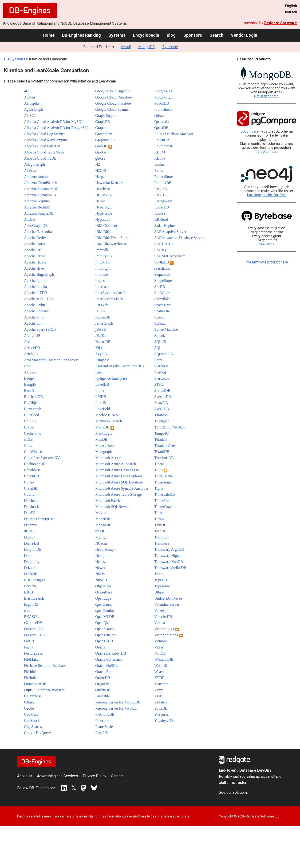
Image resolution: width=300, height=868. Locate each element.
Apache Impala (35, 287)
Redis (158, 171)
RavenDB (162, 140)
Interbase (102, 287)
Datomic (30, 525)
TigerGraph (163, 482)
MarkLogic (104, 433)
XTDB (159, 678)
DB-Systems (15, 59)
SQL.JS (160, 342)
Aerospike (32, 103)
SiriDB (160, 287)
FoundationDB (35, 684)
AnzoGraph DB (36, 226)
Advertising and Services (57, 776)
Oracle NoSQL (107, 666)
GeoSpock (32, 721)
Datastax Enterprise (39, 519)
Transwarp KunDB (169, 562)
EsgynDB (31, 604)
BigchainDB (33, 397)
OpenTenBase (106, 635)
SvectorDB (163, 397)
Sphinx (160, 323)
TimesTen (162, 501)
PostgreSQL (163, 97)
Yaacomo (161, 684)
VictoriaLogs (166, 629)
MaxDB (101, 439)
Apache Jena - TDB (39, 299)
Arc (27, 342)
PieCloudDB (105, 714)
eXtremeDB (33, 623)
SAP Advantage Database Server (179, 238)
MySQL (101, 537)
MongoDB (146, 47)
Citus (28, 446)
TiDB (161, 470)
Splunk (160, 336)
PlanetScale (104, 727)
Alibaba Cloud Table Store (44, 152)
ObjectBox (103, 586)
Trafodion (162, 537)
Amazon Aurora (36, 177)
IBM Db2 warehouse (111, 244)
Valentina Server (167, 604)
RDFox (160, 158)
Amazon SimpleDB (39, 213)
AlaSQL (30, 116)
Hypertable (104, 213)
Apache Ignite (35, 281)
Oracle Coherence (109, 659)
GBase (29, 702)
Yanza (159, 690)
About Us (25, 776)
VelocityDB (163, 617)
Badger (29, 378)
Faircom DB (33, 629)
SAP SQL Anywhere (170, 256)
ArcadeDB (32, 348)
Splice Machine (166, 329)
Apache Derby (35, 238)
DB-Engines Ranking (81, 35)
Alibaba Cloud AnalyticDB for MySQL (54, 122)
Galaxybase (33, 696)
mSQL (100, 531)
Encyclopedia (146, 35)
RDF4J (160, 152)
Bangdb (30, 384)
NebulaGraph (105, 549)
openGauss (103, 604)
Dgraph (30, 537)
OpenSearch (104, 629)
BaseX (29, 391)
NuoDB (101, 580)
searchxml (162, 268)
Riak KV (161, 189)
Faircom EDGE (36, 635)
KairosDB (103, 342)
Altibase (30, 171)
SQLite (160, 348)
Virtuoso (161, 641)
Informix (102, 274)
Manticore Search (109, 421)
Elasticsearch (34, 598)
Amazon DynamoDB (40, 195)
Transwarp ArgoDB (169, 549)
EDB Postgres (35, 580)
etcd (27, 611)
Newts (100, 568)
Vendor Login (244, 35)
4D (26, 91)
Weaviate (161, 672)
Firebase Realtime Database (45, 666)
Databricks (32, 507)
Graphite (102, 128)
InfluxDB (102, 262)
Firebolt (30, 678)
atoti (27, 366)
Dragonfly (32, 562)
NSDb (100, 574)
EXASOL (31, 617)
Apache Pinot (34, 317)
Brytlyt (29, 427)
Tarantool (161, 415)
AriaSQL (31, 354)
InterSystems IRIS (109, 299)
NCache (101, 543)
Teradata (161, 439)
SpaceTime (163, 305)
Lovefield (103, 409)
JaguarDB (103, 317)
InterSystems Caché (110, 293)
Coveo (29, 482)
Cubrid (29, 494)
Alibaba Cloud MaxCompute (46, 140)
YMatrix (161, 702)
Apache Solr (33, 323)
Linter (100, 391)
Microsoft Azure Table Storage (118, 494)
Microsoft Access (108, 458)
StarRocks (162, 378)
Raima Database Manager (174, 134)
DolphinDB (33, 549)
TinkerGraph (164, 507)
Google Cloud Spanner (112, 109)
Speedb (160, 317)
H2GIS (101, 171)
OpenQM (102, 623)
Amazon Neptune (37, 201)
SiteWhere (162, 293)
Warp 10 (161, 666)
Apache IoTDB (36, 293)
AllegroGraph (34, 164)
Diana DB (32, 543)
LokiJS (101, 403)
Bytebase (170, 47)
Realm (159, 164)
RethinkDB (163, 183)
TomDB (160, 525)
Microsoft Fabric (108, 501)
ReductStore (164, 177)
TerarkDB (162, 452)
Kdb (99, 348)
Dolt (27, 556)
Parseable (102, 696)
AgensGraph (34, 109)
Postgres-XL (164, 91)
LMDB (101, 397)
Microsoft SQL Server (112, 507)
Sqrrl (158, 360)
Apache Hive (34, 268)
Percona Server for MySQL (116, 708)
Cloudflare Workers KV (42, 458)
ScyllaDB (164, 262)
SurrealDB (162, 391)
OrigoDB (102, 684)
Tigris (159, 488)
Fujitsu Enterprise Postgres (44, 690)
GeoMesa (31, 714)
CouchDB (32, 476)
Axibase (30, 372)
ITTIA (100, 311)
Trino (158, 574)
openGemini (105, 611)
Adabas (30, 97)
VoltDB (160, 653)
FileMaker (32, 659)
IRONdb (102, 305)
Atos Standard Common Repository (51, 360)
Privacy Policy (95, 776)
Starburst (161, 366)
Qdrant (159, 116)
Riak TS (160, 195)
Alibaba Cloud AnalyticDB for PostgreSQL (57, 128)
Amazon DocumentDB (41, 189)
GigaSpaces (33, 727)
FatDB (29, 641)
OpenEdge (103, 598)
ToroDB (160, 531)
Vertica (160, 623)
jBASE (101, 329)
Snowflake (162, 299)
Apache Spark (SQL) (40, 329)
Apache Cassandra (38, 232)
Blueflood (32, 415)
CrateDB (31, 488)
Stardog (160, 372)
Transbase (162, 543)
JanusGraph (104, 323)
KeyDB (101, 354)
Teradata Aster (165, 446)
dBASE (30, 531)
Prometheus (163, 109)
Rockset (160, 213)
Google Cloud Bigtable (113, 91)
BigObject (32, 403)
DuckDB (31, 574)
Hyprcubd (103, 219)
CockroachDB (35, 464)
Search (216, 35)
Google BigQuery (37, 733)
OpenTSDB (104, 641)
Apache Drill (34, 250)
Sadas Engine (164, 226)
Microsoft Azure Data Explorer (119, 476)
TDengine (162, 421)
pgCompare (249, 132)
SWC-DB (162, 409)
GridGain (102, 152)
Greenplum (104, 134)
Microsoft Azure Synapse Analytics (122, 488)
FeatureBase (33, 653)
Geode (29, 708)
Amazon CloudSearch (41, 183)
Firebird (30, 672)
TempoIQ (161, 433)
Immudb (102, 250)
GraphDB (103, 122)
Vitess (159, 647)
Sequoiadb (162, 274)
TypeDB (161, 580)
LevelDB (102, 384)
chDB (28, 439)
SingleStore (163, 281)
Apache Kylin (34, 305)
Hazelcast (103, 189)
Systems (117, 35)
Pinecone (102, 721)
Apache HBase (35, 262)
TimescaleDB (164, 494)
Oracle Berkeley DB (111, 653)
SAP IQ (160, 250)
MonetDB (103, 519)
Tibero (159, 464)
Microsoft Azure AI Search (116, 464)
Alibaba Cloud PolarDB (42, 146)
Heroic (100, 201)
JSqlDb (101, 336)
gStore (100, 158)
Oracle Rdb (104, 672)
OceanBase (104, 592)
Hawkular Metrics (109, 183)
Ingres (100, 281)
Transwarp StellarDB (170, 568)
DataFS (30, 513)
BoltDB (30, 421)
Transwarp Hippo (167, 556)
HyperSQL (103, 207)
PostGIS (101, 733)
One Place (267, 244)
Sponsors (193, 35)
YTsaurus (161, 714)
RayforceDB (164, 146)
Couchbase (32, 470)
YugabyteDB (164, 721)
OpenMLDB (105, 617)
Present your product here (267, 262)
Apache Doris (34, 244)
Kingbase (102, 360)
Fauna (29, 647)
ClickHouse (33, 452)
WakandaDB (164, 659)
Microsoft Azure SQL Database (119, 482)
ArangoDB (32, 336)
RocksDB (162, 207)
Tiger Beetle (164, 476)
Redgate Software (281, 23)
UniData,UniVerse (168, 598)
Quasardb (161, 122)
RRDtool (161, 219)
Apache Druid (35, 256)
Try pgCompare (267, 152)
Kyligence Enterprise (111, 378)
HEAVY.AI (104, 195)
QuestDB (161, 128)
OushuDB (103, 690)
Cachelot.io (33, 433)
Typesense (162, 586)
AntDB (29, 219)
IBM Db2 (103, 232)
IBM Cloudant (106, 226)
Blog (171, 35)
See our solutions (233, 792)
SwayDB (161, 403)
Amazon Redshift (37, 207)
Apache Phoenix (36, 311)
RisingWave (163, 201)
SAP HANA (164, 244)
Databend (31, 501)
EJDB (28, 592)
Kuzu (99, 372)
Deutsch (290, 12)
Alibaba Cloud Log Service (45, 134)
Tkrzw (159, 519)
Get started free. (267, 96)
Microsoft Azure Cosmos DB (117, 470)
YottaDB (161, 708)
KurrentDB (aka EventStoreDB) (119, 366)
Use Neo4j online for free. (267, 195)
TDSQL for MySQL (170, 427)
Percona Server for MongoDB (118, 702)
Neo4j (126, 47)
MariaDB (105, 427)
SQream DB (164, 354)
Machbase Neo (107, 415)
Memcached (104, 446)
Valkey (159, 611)
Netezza (101, 562)
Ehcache (30, 586)
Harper (100, 177)
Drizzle (30, 568)
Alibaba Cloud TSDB (40, 158)
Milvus (101, 513)
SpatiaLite (162, 311)
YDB (158, 696)
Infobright (103, 268)
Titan (158, 513)
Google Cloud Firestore (113, 103)
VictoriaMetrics (168, 635)
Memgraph (103, 452)
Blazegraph (33, 409)
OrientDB (103, 678)
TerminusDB (164, 458)
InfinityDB (103, 256)
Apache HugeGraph (39, 274)
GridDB (104, 146)
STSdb (159, 384)
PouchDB (162, 103)
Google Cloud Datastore (114, 97)
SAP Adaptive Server (170, 232)
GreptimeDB (105, 140)
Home (49, 35)
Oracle (100, 647)
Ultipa (159, 592)
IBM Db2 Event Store (112, 238)
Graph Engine (106, 116)
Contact (117, 776)
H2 (98, 164)
